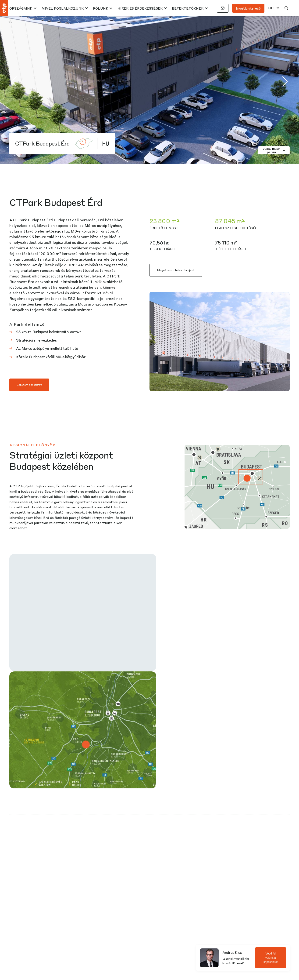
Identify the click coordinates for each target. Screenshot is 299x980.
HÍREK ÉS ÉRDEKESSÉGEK (140, 8)
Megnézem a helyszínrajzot (176, 270)
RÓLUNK (101, 8)
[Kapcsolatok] (223, 8)
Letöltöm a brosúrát (29, 385)
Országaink (21, 8)
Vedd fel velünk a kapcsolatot (271, 958)
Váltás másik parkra (274, 150)
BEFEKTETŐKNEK (188, 8)
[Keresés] (286, 8)
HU (271, 8)
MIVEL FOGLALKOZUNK (63, 8)
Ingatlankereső (248, 8)
